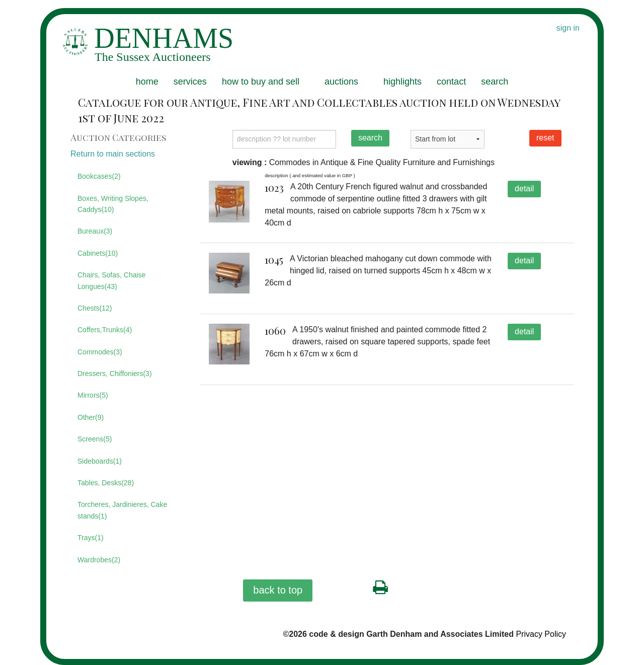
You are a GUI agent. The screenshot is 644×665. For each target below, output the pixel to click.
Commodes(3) (100, 352)
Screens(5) (95, 439)
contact (451, 82)
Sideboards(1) (100, 461)
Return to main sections (113, 154)
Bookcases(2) (99, 176)
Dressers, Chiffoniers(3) (115, 374)
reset (545, 138)
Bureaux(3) (95, 231)
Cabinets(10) (98, 253)
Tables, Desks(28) (106, 483)
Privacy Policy (541, 634)
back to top (278, 590)
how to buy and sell (261, 82)
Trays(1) (91, 538)
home (147, 82)
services (190, 82)
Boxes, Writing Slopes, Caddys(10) (113, 204)
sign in (568, 28)
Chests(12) (95, 308)
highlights (403, 82)
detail (524, 189)
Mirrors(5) (93, 395)
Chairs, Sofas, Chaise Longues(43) (111, 280)
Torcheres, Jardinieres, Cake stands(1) (122, 510)
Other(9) (91, 417)
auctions (341, 82)
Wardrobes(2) (99, 560)
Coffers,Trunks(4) (105, 330)
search (495, 82)
